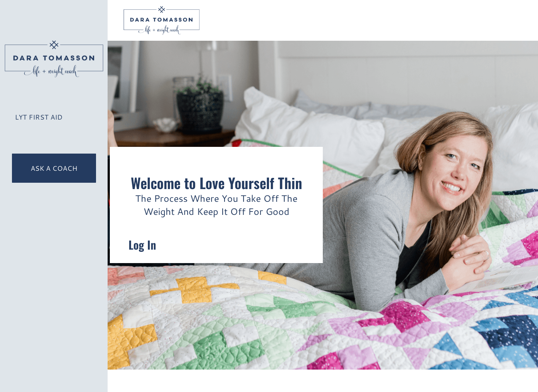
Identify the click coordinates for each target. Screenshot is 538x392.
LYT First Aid (39, 117)
